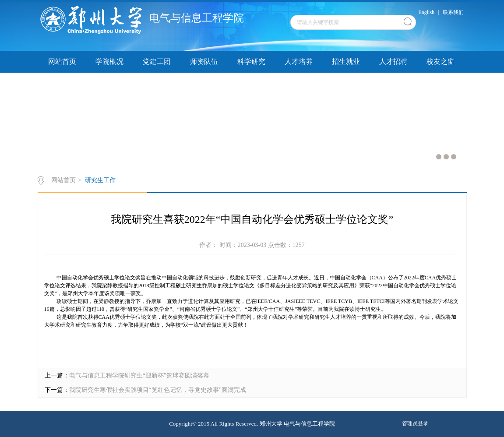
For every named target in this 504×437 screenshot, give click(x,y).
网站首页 (62, 62)
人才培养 (299, 62)
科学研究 (251, 62)
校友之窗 (441, 62)
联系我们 (453, 12)
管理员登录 (415, 423)
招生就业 (346, 62)
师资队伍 (204, 62)
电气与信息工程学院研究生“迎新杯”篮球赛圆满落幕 (139, 375)
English (426, 12)
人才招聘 (393, 62)
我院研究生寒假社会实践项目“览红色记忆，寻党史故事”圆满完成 (158, 390)
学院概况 (109, 62)
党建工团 (157, 62)
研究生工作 (100, 180)
